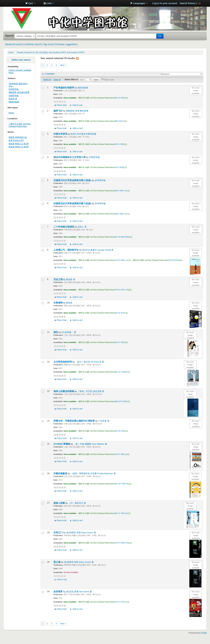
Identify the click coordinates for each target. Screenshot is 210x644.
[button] (30, 3)
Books (11, 113)
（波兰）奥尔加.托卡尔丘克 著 (90, 362)
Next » (63, 65)
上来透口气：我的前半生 (66, 250)
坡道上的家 (60, 503)
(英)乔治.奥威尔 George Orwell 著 (98, 250)
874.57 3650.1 (120, 454)
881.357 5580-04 (121, 484)
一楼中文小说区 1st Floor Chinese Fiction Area (20, 125)
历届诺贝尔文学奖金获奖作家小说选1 (73, 180)
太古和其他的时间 (63, 362)
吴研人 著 (82, 227)
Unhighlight (50, 74)
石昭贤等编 (13, 96)
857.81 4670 (120, 313)
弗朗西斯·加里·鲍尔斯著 (19, 92)
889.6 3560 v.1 (120, 191)
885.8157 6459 (121, 401)
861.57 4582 (120, 342)
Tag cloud (48, 44)
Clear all (57, 80)
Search (10, 36)
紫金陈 (69, 303)
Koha (204, 633)
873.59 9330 (174, 260)
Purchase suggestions (66, 44)
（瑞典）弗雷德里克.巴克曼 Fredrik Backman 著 (93, 474)
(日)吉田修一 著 (69, 332)
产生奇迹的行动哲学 (64, 88)
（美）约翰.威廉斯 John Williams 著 (90, 444)
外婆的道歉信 (61, 473)
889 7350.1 (119, 121)
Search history (188, 3)
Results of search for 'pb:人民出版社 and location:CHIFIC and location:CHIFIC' (51, 52)
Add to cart (77, 105)
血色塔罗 (58, 592)
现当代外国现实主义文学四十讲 (70, 157)
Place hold (62, 105)
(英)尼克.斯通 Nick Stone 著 (79, 592)
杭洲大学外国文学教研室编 (83, 134)
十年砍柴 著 (104, 421)
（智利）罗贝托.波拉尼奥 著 (91, 391)
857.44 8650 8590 (122, 237)
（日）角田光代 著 (77, 503)
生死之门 (58, 533)
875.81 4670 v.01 (121, 290)
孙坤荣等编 (13, 89)
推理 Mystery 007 (16, 140)
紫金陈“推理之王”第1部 (19, 144)
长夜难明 (58, 303)
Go (160, 36)
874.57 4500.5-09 (122, 543)
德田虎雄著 (83, 88)
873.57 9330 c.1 (121, 260)
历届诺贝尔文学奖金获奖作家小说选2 (73, 203)
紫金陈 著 (13, 99)
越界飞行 (58, 111)
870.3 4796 (119, 144)
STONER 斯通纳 (62, 444)
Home (11, 52)
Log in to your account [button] (165, 3)
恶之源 (57, 562)
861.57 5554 (120, 98)
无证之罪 (58, 279)
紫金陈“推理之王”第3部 (19, 147)
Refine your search (21, 60)
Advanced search (14, 44)
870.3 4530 (119, 167)
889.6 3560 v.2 (120, 214)
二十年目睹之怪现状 (64, 227)
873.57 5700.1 (120, 602)
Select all (47, 80)
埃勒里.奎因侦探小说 (18, 137)
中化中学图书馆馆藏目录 (15, 3)
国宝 (56, 332)
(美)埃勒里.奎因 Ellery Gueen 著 (81, 533)
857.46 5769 (120, 431)
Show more (14, 102)
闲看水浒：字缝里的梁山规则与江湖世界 (74, 421)
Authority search (33, 44)
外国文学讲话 (61, 134)
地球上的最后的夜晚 (64, 391)
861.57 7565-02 (121, 513)
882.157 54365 (121, 372)
